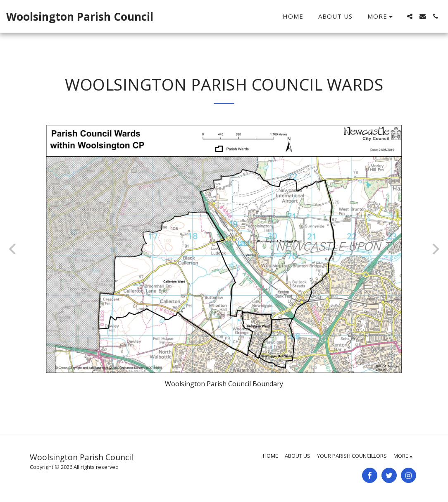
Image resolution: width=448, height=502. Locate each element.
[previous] (13, 249)
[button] (410, 16)
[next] (435, 249)
